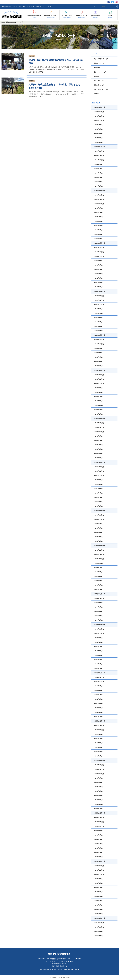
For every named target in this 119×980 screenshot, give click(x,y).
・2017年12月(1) (99, 467)
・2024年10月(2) (99, 160)
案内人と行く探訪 (98, 81)
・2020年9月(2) (98, 348)
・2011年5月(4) (98, 743)
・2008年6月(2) (98, 892)
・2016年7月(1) (98, 524)
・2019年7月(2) (98, 397)
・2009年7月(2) (98, 835)
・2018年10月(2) (99, 432)
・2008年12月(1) (99, 866)
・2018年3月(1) (98, 458)
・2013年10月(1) (99, 633)
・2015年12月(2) (99, 550)
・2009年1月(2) (98, 857)
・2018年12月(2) (99, 423)
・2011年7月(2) (98, 739)
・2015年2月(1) (98, 585)
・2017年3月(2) (98, 497)
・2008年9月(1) (98, 879)
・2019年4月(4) (98, 405)
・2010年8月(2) (98, 782)
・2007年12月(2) (99, 923)
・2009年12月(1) (99, 818)
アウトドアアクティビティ (101, 59)
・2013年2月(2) (98, 664)
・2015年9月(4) (98, 563)
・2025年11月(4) (99, 116)
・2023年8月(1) (98, 208)
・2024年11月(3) (99, 155)
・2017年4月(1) (98, 493)
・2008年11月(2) (99, 870)
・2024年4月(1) (98, 173)
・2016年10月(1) (99, 519)
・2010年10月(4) (99, 774)
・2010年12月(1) (99, 765)
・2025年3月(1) (98, 138)
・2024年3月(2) (98, 177)
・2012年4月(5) (98, 704)
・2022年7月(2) (98, 269)
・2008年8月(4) (98, 883)
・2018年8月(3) (98, 436)
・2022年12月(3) (99, 248)
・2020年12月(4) (99, 340)
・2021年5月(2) (98, 322)
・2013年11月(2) (99, 629)
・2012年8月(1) (98, 690)
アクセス (110, 17)
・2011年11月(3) (99, 725)
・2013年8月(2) (98, 642)
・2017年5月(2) (98, 489)
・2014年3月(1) (98, 616)
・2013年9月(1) (98, 638)
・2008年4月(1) (98, 901)
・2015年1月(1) (98, 589)
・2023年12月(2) (99, 195)
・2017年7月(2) (98, 480)
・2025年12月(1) (99, 112)
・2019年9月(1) (98, 388)
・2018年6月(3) (98, 445)
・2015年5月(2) (98, 572)
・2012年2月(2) (98, 712)
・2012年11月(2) (99, 677)
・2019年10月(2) (99, 383)
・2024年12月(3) (99, 151)
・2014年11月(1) (99, 598)
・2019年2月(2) (98, 414)
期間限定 (32, 56)
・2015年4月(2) (98, 576)
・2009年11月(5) (99, 822)
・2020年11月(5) (99, 344)
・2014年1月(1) (98, 620)
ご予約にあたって (81, 17)
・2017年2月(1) (98, 502)
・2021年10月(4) (99, 305)
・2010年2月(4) (98, 804)
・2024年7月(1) (98, 169)
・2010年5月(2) (98, 791)
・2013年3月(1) (98, 660)
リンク (96, 6)
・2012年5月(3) (98, 699)
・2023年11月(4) (99, 199)
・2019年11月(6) (99, 379)
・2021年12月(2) (99, 296)
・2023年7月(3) (98, 212)
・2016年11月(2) (99, 515)
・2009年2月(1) (98, 852)
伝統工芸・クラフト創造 (100, 89)
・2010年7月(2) (98, 787)
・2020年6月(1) (98, 362)
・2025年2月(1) (98, 142)
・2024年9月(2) (98, 164)
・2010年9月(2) (98, 778)
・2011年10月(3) (99, 730)
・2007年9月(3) (98, 931)
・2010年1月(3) (98, 809)
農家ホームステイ (98, 63)
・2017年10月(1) (99, 476)
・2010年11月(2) (99, 769)
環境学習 (96, 76)
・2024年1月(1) (98, 186)
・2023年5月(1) (98, 221)
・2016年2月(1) (98, 541)
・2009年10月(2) (99, 826)
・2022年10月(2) (99, 256)
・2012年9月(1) (98, 686)
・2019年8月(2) (98, 392)
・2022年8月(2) (98, 265)
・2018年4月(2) (98, 454)
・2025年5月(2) (98, 129)
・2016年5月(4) (98, 528)
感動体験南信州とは (34, 17)
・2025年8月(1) (98, 125)
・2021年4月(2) (98, 326)
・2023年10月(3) (99, 204)
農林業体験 (97, 68)
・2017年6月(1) (98, 484)
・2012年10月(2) (99, 682)
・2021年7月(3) (98, 313)
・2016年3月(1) (98, 537)
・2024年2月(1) (98, 182)
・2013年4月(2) (98, 655)
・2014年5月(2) (98, 607)
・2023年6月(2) (98, 217)
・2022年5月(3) (98, 278)
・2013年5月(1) (98, 651)
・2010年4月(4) (98, 796)
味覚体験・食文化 (98, 85)
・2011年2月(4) (98, 752)
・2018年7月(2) (98, 440)
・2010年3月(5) (98, 800)
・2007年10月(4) (99, 927)
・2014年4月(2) (98, 611)
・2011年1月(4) (98, 756)
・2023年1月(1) (98, 239)
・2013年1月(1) (98, 668)
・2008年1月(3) (98, 914)
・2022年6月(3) (98, 274)
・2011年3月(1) (98, 747)
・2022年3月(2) (98, 287)
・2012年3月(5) (98, 708)
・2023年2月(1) (98, 234)
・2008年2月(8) (98, 909)
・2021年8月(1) (98, 309)
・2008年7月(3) (98, 888)
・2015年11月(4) (99, 554)
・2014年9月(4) (98, 603)
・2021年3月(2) (98, 331)
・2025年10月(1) (99, 120)
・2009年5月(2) (98, 839)
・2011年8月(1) (98, 734)
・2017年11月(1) (99, 471)
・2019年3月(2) (98, 410)
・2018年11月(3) (99, 427)
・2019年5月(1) (98, 401)
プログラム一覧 (67, 17)
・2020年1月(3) (98, 366)
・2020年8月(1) (98, 353)
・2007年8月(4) (98, 936)
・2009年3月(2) (98, 848)
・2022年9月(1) (98, 261)
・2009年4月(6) (98, 844)
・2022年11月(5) (99, 252)
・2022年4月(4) (98, 283)
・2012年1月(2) (98, 717)
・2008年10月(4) (99, 874)
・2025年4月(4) (98, 134)
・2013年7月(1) (98, 647)
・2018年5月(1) (98, 449)
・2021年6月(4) (98, 318)
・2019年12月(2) (99, 375)
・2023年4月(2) (98, 226)
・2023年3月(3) (98, 230)
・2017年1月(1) (98, 506)
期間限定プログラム (51, 17)
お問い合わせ (96, 17)
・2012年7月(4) (98, 695)
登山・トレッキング (99, 72)
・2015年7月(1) (98, 568)
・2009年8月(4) (98, 831)
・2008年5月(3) (98, 896)
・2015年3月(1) (98, 581)
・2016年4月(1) (98, 532)
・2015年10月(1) (99, 559)
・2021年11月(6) (99, 300)
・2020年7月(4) (98, 357)
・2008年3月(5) (98, 905)
